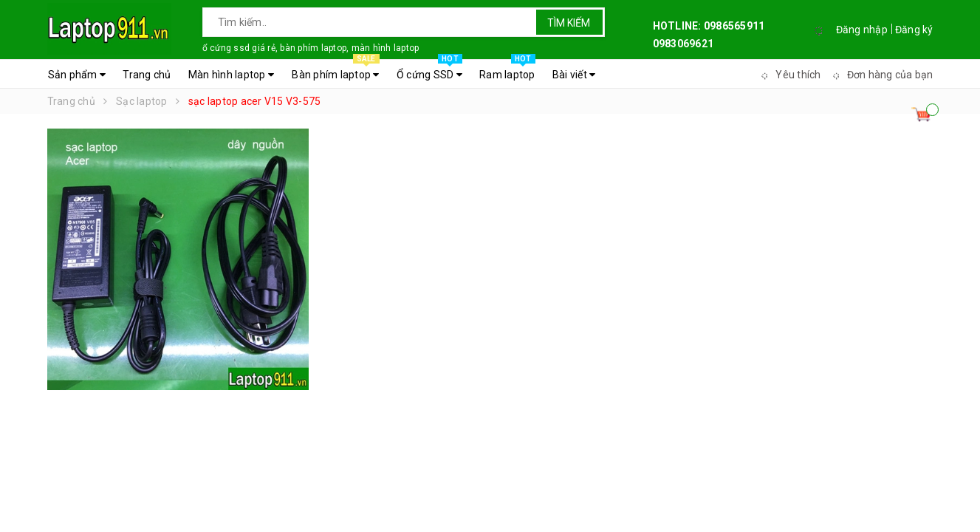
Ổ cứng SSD (429, 71)
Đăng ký (914, 30)
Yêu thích (789, 75)
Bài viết (574, 75)
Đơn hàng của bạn (881, 75)
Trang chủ (147, 75)
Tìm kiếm (569, 23)
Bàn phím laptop (335, 71)
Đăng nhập (862, 30)
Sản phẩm (77, 75)
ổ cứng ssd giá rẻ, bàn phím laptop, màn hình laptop (311, 48)
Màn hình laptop (231, 75)
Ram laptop (507, 71)
